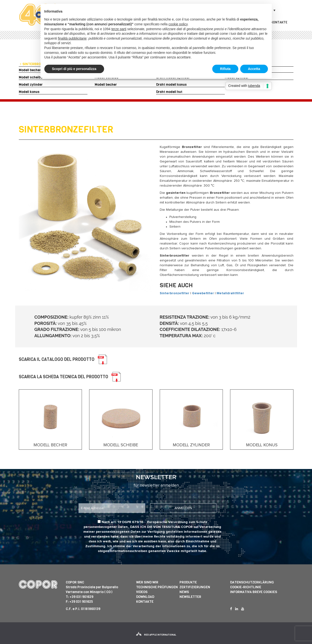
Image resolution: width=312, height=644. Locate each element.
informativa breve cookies (254, 592)
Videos (142, 592)
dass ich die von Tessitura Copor (161, 527)
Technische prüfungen (157, 587)
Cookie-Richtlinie (246, 587)
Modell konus (29, 92)
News (184, 592)
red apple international (156, 635)
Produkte (188, 582)
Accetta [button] (254, 69)
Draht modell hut (169, 92)
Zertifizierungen (195, 587)
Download (145, 597)
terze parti (119, 29)
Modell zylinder (31, 85)
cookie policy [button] (178, 24)
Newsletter (190, 597)
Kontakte (279, 22)
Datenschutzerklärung (252, 582)
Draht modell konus (171, 85)
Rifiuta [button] (225, 69)
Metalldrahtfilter (230, 293)
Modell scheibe (31, 77)
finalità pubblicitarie (72, 38)
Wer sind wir (147, 582)
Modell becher (30, 70)
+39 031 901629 (81, 597)
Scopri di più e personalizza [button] (74, 69)
